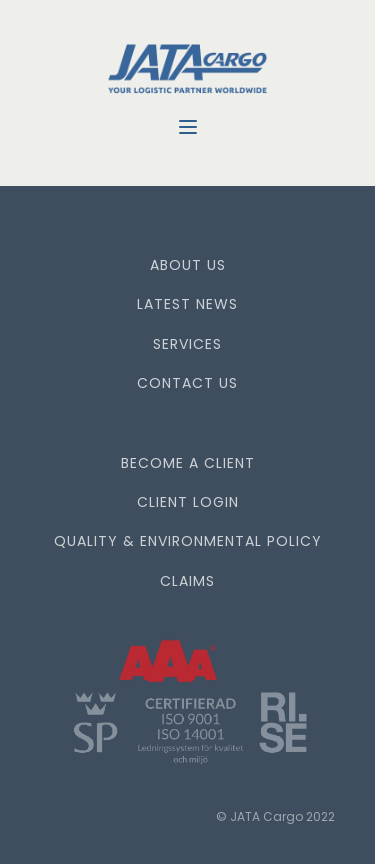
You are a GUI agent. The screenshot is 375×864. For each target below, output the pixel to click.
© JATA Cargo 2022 (275, 816)
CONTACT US (187, 383)
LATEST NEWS (187, 304)
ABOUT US (188, 265)
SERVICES (187, 344)
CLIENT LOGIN (188, 502)
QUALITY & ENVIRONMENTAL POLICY (188, 541)
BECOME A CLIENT (188, 463)
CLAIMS (187, 581)
